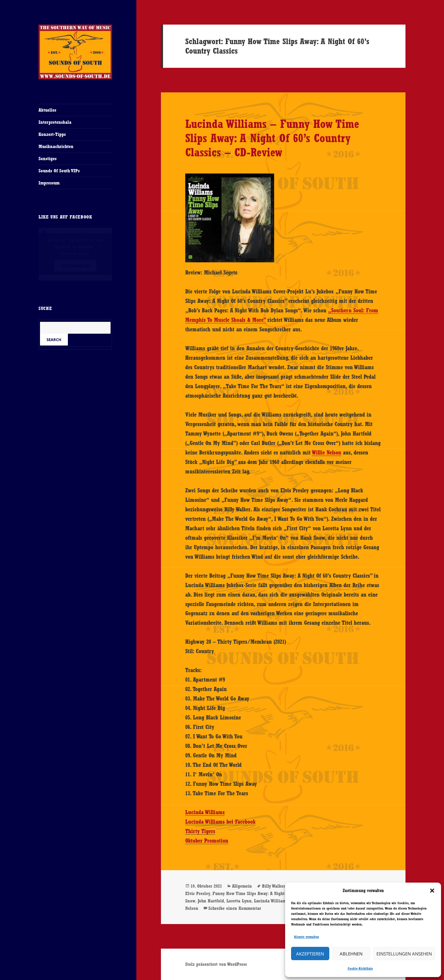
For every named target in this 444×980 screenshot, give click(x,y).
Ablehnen (351, 954)
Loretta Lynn (239, 901)
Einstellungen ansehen (404, 954)
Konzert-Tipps (52, 134)
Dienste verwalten (306, 937)
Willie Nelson (326, 452)
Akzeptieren (310, 954)
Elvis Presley (198, 893)
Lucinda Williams (205, 812)
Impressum (49, 183)
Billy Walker (274, 886)
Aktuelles (47, 110)
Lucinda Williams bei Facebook (220, 822)
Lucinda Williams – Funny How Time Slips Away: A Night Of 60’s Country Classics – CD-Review (272, 138)
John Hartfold (211, 901)
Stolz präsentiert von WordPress (216, 964)
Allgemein (242, 886)
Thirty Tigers (200, 831)
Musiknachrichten (56, 146)
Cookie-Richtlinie (360, 968)
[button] (432, 891)
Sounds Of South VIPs (59, 171)
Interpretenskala (55, 122)
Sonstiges (48, 159)
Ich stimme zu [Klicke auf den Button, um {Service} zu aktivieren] (75, 266)
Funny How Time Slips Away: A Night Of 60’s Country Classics (272, 893)
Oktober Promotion (207, 841)
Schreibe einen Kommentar (235, 908)
